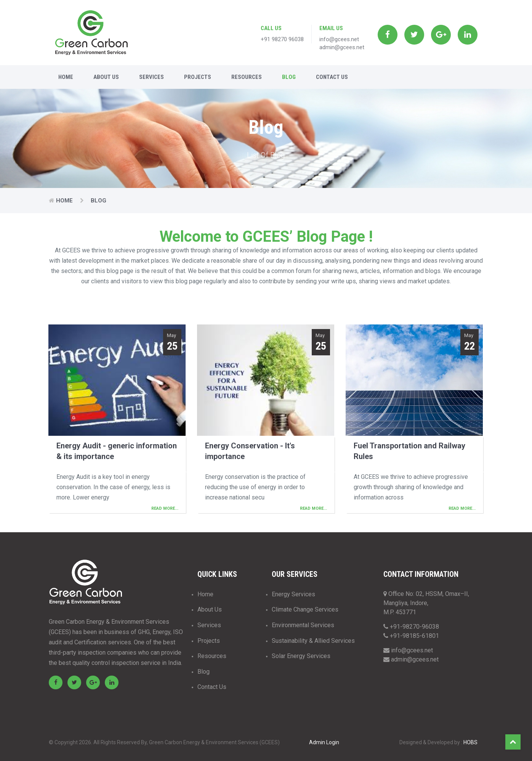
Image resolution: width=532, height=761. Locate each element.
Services (151, 77)
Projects (198, 77)
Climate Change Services (305, 609)
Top (513, 742)
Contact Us (332, 77)
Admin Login (324, 742)
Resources (247, 77)
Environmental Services (303, 625)
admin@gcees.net (342, 47)
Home (66, 77)
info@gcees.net (339, 39)
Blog (289, 77)
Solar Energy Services (301, 656)
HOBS (470, 742)
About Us (106, 77)
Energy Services (293, 594)
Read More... (165, 508)
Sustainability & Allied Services (313, 641)
